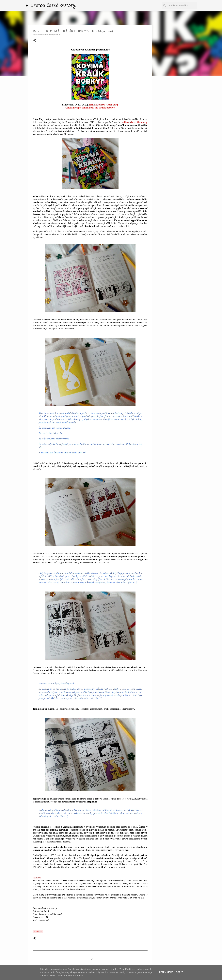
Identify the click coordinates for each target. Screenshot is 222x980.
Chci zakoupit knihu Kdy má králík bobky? (90, 108)
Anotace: (37, 878)
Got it (179, 972)
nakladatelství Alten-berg (103, 105)
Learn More (166, 972)
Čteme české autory (53, 5)
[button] (35, 40)
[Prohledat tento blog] (182, 6)
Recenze (38, 931)
